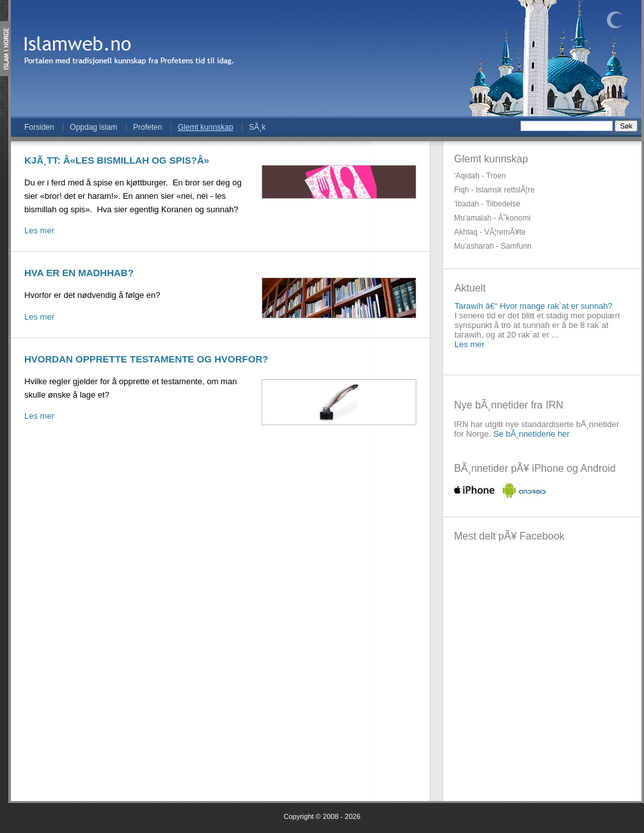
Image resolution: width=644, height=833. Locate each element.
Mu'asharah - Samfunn (493, 246)
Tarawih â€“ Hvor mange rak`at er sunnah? (534, 306)
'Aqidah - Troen (480, 176)
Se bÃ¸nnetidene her (531, 434)
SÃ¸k (257, 127)
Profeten (147, 127)
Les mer (39, 230)
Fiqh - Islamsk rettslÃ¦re (494, 190)
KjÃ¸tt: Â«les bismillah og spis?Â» (117, 160)
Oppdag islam (93, 127)
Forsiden (39, 127)
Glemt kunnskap (206, 127)
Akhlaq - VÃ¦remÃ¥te (490, 232)
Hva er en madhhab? (79, 273)
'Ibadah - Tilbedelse (487, 204)
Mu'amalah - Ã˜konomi (492, 218)
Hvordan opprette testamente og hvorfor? (146, 359)
